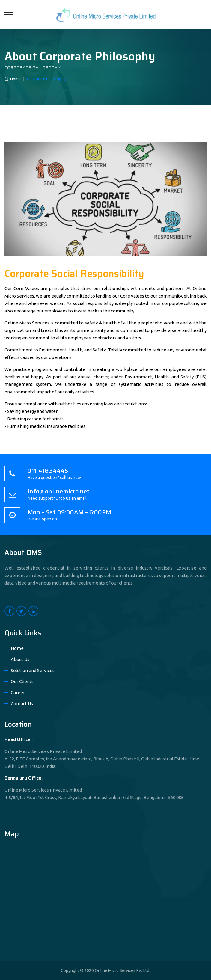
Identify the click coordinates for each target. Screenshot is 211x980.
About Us (20, 659)
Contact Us (22, 704)
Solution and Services (33, 670)
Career (18, 693)
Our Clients (22, 681)
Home (13, 79)
